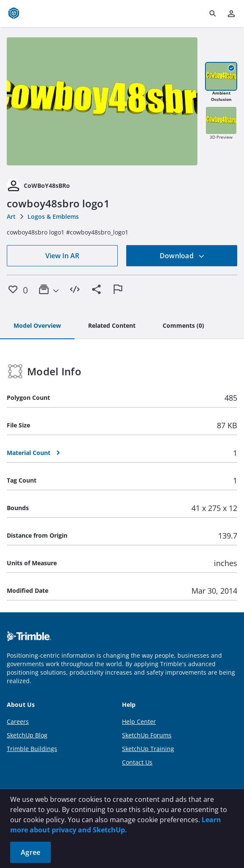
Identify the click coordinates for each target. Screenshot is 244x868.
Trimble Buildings (32, 749)
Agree (30, 852)
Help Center (139, 721)
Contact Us (137, 762)
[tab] (37, 326)
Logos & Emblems (53, 216)
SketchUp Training (148, 749)
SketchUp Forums (147, 735)
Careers (18, 721)
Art (11, 216)
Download (182, 256)
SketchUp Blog (27, 735)
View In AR (62, 256)
